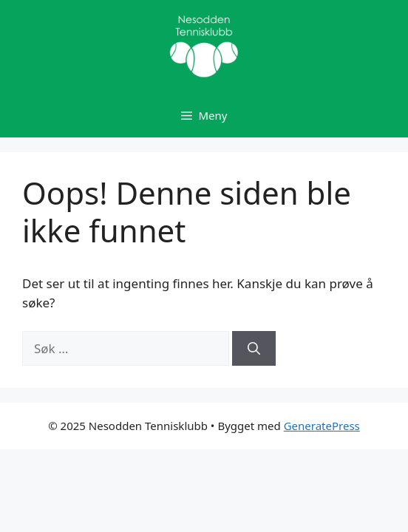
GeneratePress (322, 426)
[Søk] (254, 349)
